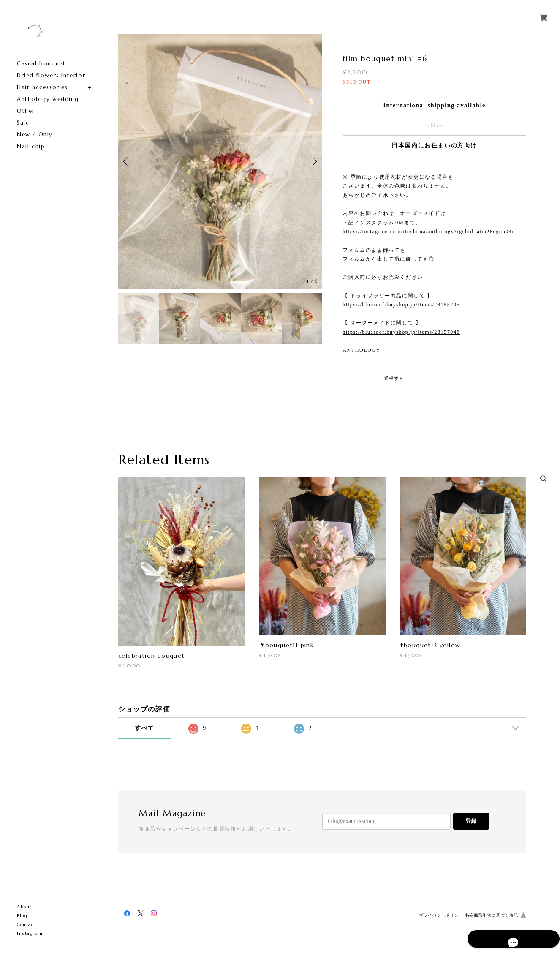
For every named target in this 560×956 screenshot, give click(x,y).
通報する (394, 378)
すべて (145, 728)
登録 (471, 821)
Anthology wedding (48, 99)
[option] (220, 161)
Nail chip (31, 146)
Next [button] (314, 161)
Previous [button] (127, 161)
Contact (27, 925)
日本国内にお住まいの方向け (434, 146)
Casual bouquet (41, 64)
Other (26, 111)
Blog (22, 916)
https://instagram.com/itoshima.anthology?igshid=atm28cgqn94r (428, 232)
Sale (23, 123)
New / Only (35, 135)
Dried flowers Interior (51, 75)
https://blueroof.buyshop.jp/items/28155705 (401, 305)
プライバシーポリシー (441, 915)
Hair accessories (42, 87)
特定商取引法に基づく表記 (492, 915)
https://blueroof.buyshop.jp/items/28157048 (401, 332)
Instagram (30, 933)
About (24, 907)
